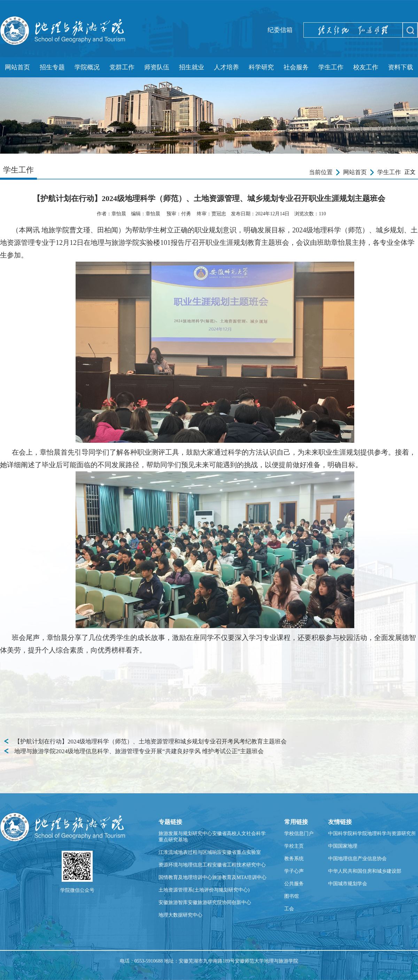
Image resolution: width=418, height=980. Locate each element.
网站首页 (17, 67)
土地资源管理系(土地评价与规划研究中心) (204, 890)
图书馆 (292, 896)
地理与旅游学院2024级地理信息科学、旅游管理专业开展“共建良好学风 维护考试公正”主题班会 (139, 751)
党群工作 (122, 67)
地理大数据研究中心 (180, 915)
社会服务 (296, 67)
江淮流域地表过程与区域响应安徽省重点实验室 (210, 852)
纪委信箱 (280, 30)
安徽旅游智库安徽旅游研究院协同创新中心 (205, 902)
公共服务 (294, 884)
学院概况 (87, 67)
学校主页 (294, 846)
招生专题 (52, 67)
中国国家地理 (343, 846)
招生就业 (192, 67)
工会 (289, 909)
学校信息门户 (299, 834)
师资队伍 (157, 67)
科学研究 (261, 67)
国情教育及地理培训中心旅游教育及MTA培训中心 (212, 877)
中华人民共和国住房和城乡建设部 (365, 871)
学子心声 (294, 871)
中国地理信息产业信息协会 (357, 859)
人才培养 (226, 67)
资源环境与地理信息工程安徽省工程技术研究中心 (212, 865)
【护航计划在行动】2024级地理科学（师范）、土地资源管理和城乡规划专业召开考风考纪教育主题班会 (150, 742)
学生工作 (331, 67)
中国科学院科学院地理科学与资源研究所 (372, 834)
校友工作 (366, 67)
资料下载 (401, 67)
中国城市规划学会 (348, 884)
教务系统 (294, 859)
